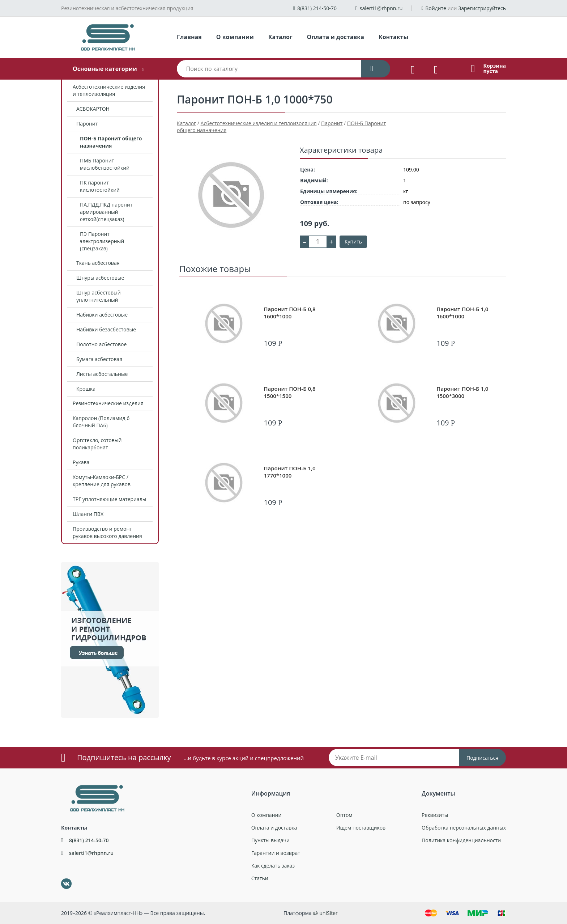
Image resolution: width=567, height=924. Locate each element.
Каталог (280, 37)
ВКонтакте (62, 879)
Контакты (393, 37)
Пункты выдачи (270, 840)
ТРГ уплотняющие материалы (109, 499)
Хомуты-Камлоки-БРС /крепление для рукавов (102, 481)
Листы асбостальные (102, 374)
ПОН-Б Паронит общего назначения (111, 142)
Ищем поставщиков (361, 828)
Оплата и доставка (336, 37)
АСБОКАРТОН (93, 109)
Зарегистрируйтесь (482, 8)
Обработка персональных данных (464, 828)
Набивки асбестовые (102, 315)
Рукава (81, 462)
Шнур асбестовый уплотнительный (99, 296)
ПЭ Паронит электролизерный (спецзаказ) (102, 241)
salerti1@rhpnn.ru (381, 8)
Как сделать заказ (273, 866)
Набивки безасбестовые (106, 329)
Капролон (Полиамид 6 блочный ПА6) (101, 422)
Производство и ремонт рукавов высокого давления (107, 532)
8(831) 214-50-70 (317, 8)
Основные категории (105, 69)
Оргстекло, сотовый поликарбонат (97, 444)
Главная (189, 37)
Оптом (344, 815)
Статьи (260, 878)
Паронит (87, 124)
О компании (235, 37)
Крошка (86, 389)
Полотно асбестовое (101, 344)
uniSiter (329, 913)
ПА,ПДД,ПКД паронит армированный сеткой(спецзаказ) (106, 212)
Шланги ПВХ (88, 514)
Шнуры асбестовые (100, 278)
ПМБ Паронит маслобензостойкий (105, 164)
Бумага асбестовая (99, 359)
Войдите (436, 8)
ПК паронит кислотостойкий (100, 186)
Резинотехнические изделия (108, 403)
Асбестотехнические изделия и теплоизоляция (109, 90)
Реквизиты (435, 815)
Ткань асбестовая (98, 263)
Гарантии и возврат (276, 853)
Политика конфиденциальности (461, 840)
